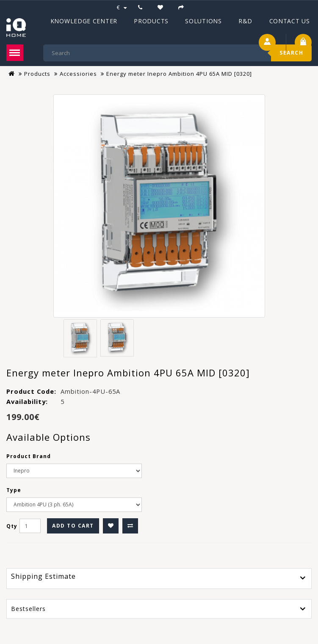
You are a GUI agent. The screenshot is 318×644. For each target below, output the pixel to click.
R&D (245, 21)
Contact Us (290, 21)
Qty (12, 526)
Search (291, 53)
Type (14, 490)
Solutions (203, 21)
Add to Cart (73, 526)
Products (151, 21)
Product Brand (29, 456)
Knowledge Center (84, 21)
